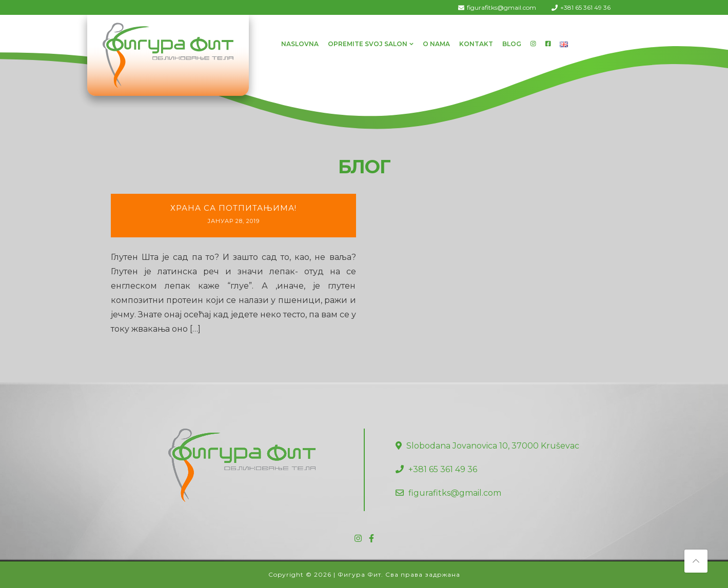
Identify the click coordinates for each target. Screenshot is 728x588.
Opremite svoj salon (368, 44)
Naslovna (300, 44)
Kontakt (476, 44)
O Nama (436, 44)
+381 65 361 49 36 (585, 7)
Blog (512, 44)
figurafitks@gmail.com (501, 7)
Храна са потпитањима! (233, 208)
